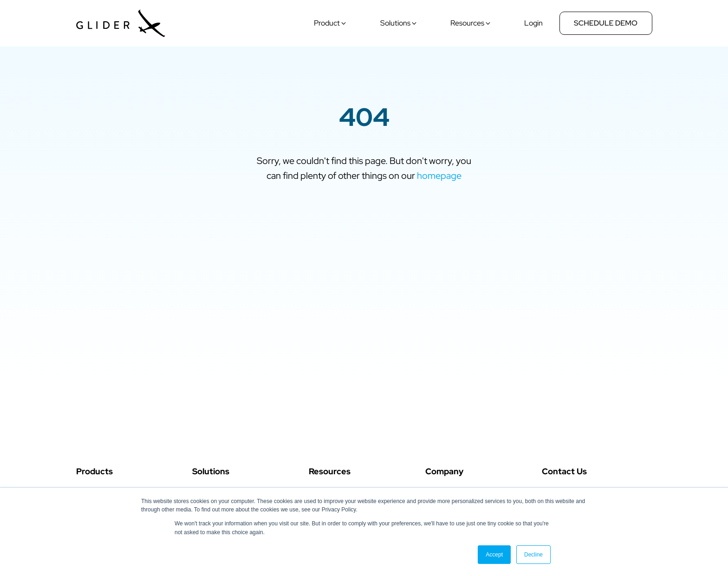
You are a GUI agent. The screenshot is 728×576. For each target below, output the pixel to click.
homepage (439, 176)
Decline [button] (533, 555)
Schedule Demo (606, 23)
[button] (331, 23)
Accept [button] (494, 555)
